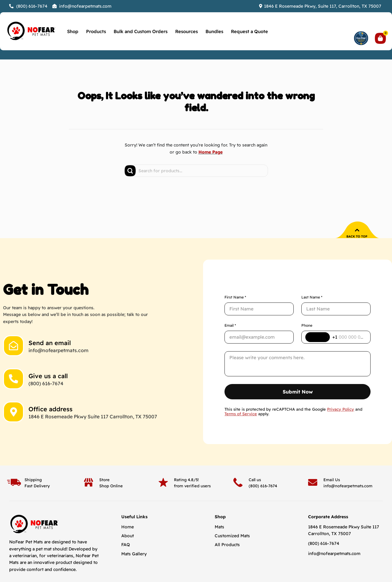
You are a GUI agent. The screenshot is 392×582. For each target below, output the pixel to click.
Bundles (214, 31)
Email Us (332, 455)
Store (104, 455)
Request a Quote (249, 31)
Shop (73, 31)
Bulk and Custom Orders (141, 31)
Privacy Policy (245, 564)
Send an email (50, 330)
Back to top (357, 236)
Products (96, 31)
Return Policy (274, 564)
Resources (187, 31)
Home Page (211, 152)
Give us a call (48, 363)
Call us (255, 455)
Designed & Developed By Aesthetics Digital (329, 564)
